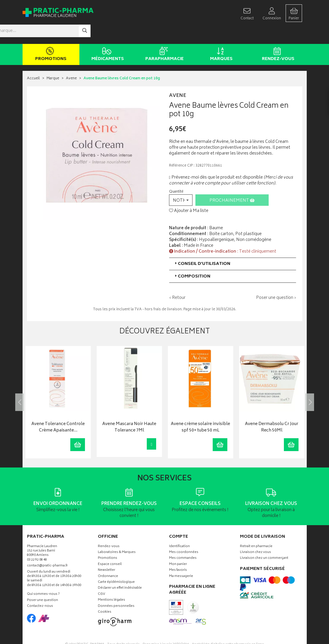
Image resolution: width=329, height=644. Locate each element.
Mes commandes (183, 541)
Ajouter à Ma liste (189, 193)
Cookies (105, 595)
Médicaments (107, 37)
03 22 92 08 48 (37, 543)
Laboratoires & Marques (117, 535)
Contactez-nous (40, 589)
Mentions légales (111, 583)
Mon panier (178, 547)
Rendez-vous (277, 37)
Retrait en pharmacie (256, 529)
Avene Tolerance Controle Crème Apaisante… (58, 410)
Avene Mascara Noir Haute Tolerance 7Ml (129, 410)
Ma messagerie (181, 559)
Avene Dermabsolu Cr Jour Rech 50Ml (272, 410)
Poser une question (42, 583)
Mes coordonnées (184, 535)
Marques (220, 37)
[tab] (233, 247)
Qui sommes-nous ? (43, 577)
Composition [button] (192, 259)
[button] (181, 183)
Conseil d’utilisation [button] (202, 247)
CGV (102, 577)
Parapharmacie (164, 37)
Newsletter (106, 553)
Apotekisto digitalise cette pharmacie (228, 627)
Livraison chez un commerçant (264, 541)
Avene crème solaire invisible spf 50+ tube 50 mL (200, 410)
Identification (179, 529)
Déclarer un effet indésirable (120, 571)
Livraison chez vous (255, 535)
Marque (53, 61)
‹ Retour (177, 281)
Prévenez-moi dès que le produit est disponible (216, 160)
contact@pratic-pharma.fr (47, 549)
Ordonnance (108, 559)
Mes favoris (178, 553)
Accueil (33, 61)
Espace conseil (110, 547)
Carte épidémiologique (116, 565)
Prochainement (232, 183)
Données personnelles (116, 589)
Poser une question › (276, 281)
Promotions (50, 37)
